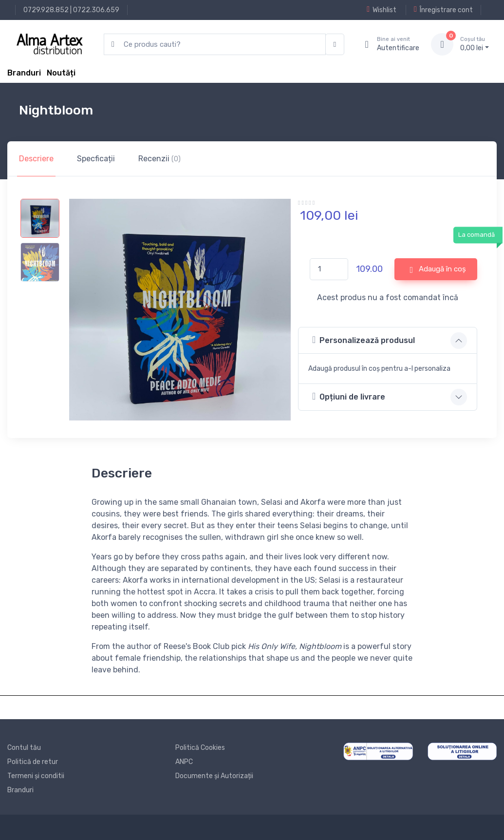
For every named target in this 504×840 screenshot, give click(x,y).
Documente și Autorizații (214, 776)
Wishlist (382, 10)
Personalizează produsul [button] (364, 340)
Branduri (24, 73)
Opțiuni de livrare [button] (349, 396)
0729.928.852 (46, 10)
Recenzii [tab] (159, 159)
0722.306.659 (96, 10)
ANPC (184, 762)
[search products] (215, 45)
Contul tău (24, 748)
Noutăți (61, 73)
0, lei (475, 44)
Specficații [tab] (96, 159)
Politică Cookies (200, 748)
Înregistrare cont (443, 10)
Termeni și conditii (36, 776)
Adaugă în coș (438, 269)
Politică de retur (33, 762)
